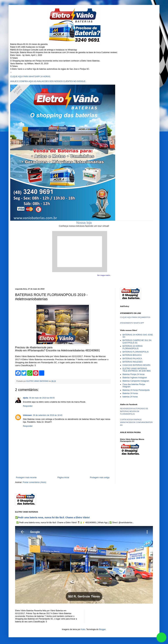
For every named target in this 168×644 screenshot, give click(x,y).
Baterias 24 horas (130, 393)
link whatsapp (161, 637)
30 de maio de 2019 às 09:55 (42, 398)
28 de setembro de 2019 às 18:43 (47, 415)
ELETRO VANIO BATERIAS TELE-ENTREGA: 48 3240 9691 (137, 370)
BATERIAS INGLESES (133, 362)
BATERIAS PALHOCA (132, 359)
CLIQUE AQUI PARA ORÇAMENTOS (135, 317)
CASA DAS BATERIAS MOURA (136, 365)
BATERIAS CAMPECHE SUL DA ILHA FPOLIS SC (137, 341)
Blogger (102, 629)
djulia (26, 398)
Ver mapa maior (104, 275)
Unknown (27, 415)
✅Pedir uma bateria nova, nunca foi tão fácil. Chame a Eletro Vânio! (52, 517)
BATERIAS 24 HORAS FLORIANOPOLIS (132, 347)
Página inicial (63, 478)
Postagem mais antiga (100, 478)
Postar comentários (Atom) (35, 482)
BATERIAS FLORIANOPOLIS (136, 352)
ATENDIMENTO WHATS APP (132, 323)
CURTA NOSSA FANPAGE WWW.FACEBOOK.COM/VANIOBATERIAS (136, 422)
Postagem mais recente (26, 478)
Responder (28, 406)
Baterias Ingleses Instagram (135, 378)
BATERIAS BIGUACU (132, 355)
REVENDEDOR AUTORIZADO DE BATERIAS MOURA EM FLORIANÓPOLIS (134, 411)
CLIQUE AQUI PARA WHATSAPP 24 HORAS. (30, 77)
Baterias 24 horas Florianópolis (136, 390)
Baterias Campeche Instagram (136, 381)
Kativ (83, 629)
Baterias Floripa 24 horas (134, 374)
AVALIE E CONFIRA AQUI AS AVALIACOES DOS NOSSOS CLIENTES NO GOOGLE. (48, 81)
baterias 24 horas (130, 397)
